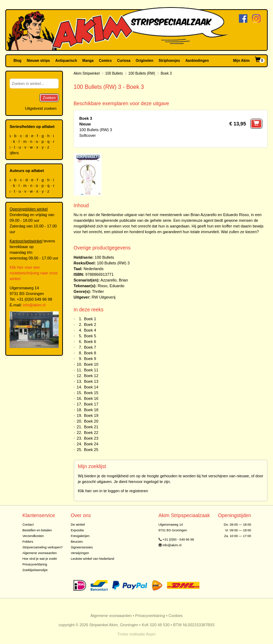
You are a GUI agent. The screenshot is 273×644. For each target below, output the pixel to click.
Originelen (144, 61)
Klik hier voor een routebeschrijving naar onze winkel (34, 273)
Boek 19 (91, 415)
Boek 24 (91, 444)
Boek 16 (91, 398)
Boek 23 (91, 438)
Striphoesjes (169, 61)
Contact (28, 525)
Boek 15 (91, 393)
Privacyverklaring (35, 564)
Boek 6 (90, 342)
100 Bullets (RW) (142, 73)
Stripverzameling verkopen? (43, 547)
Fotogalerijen (80, 536)
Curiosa (124, 61)
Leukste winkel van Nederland (92, 559)
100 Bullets (114, 73)
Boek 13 (91, 381)
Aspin (151, 634)
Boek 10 (91, 364)
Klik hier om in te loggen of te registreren (113, 491)
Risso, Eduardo (111, 286)
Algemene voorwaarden (40, 553)
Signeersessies (82, 547)
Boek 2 (90, 324)
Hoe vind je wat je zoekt (40, 559)
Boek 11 (91, 370)
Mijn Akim (242, 61)
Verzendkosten (33, 536)
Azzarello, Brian (114, 280)
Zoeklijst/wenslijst (35, 570)
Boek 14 (91, 387)
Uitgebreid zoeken (41, 108)
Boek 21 (91, 427)
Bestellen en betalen (37, 530)
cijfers (14, 153)
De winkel (78, 525)
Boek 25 (91, 450)
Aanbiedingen (197, 61)
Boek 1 (90, 319)
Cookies (176, 616)
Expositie (77, 530)
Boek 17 (91, 404)
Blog (17, 61)
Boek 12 (91, 376)
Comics (105, 61)
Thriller (98, 291)
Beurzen (77, 542)
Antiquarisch (66, 61)
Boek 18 (91, 410)
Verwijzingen (80, 553)
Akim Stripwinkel (87, 73)
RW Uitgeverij (104, 297)
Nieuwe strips (38, 61)
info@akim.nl (34, 305)
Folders (28, 542)
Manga (88, 61)
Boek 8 (90, 353)
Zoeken (49, 98)
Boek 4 (90, 330)
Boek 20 (91, 421)
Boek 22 (91, 433)
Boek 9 (90, 359)
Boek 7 (90, 347)
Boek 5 (90, 336)
